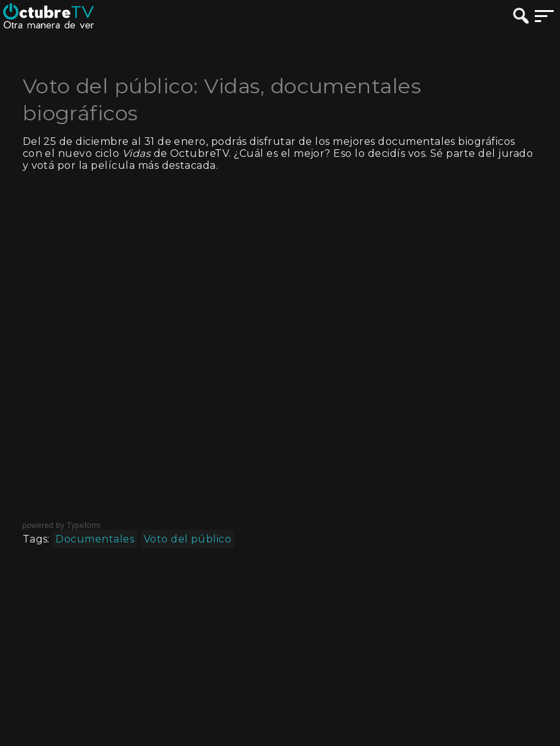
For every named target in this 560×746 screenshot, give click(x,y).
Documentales (95, 539)
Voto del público (188, 539)
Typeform (84, 525)
